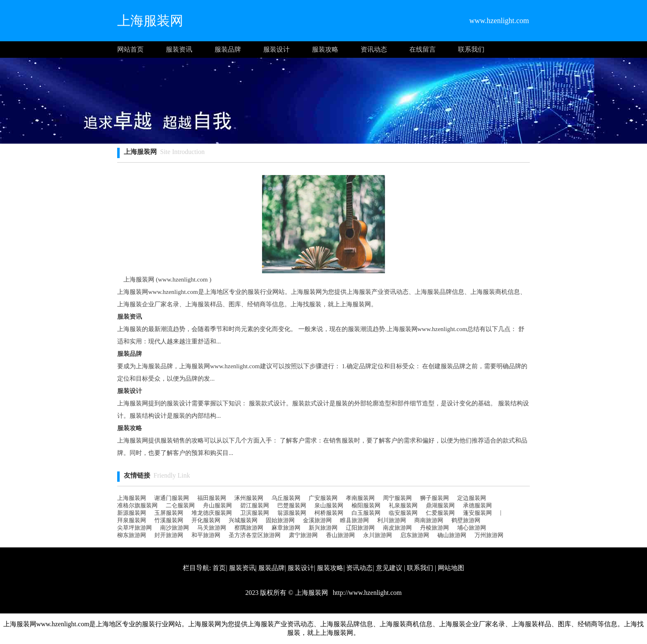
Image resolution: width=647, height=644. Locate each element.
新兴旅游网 (323, 528)
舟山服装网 (217, 505)
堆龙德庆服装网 (212, 513)
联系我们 (471, 49)
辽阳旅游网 (360, 528)
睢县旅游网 (354, 520)
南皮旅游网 (397, 528)
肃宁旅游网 (303, 535)
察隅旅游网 (249, 528)
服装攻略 (325, 49)
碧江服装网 (255, 505)
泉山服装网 (329, 505)
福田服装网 (212, 498)
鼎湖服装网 (440, 505)
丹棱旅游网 (434, 528)
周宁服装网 (397, 498)
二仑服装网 (180, 505)
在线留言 (423, 49)
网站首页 (130, 49)
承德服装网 (477, 505)
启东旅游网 (415, 535)
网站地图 (451, 568)
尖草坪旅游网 (135, 528)
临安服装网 (403, 513)
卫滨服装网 (255, 513)
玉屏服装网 (169, 513)
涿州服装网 (249, 498)
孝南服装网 (360, 498)
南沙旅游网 (175, 528)
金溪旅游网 (317, 520)
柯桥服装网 (329, 513)
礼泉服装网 (403, 505)
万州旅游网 (489, 535)
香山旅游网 (340, 535)
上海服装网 (132, 498)
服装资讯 (179, 49)
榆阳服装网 (366, 505)
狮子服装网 (434, 498)
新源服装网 (132, 513)
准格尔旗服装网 (137, 505)
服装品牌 (228, 49)
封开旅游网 (169, 535)
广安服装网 (323, 498)
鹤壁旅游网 (466, 520)
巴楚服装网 (292, 505)
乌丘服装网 (286, 498)
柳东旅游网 (132, 535)
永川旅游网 (378, 535)
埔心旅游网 (472, 528)
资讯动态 (374, 49)
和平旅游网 (206, 535)
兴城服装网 (243, 520)
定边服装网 (472, 498)
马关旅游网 (212, 528)
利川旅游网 (392, 520)
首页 (219, 568)
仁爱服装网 (440, 513)
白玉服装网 (366, 513)
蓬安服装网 (477, 513)
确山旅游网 (452, 535)
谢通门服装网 (172, 498)
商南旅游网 (429, 520)
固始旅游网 (280, 520)
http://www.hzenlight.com (367, 593)
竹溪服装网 (169, 520)
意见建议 (389, 568)
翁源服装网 (292, 513)
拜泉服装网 (132, 520)
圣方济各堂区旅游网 (255, 535)
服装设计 (276, 49)
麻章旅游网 (286, 528)
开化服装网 (206, 520)
